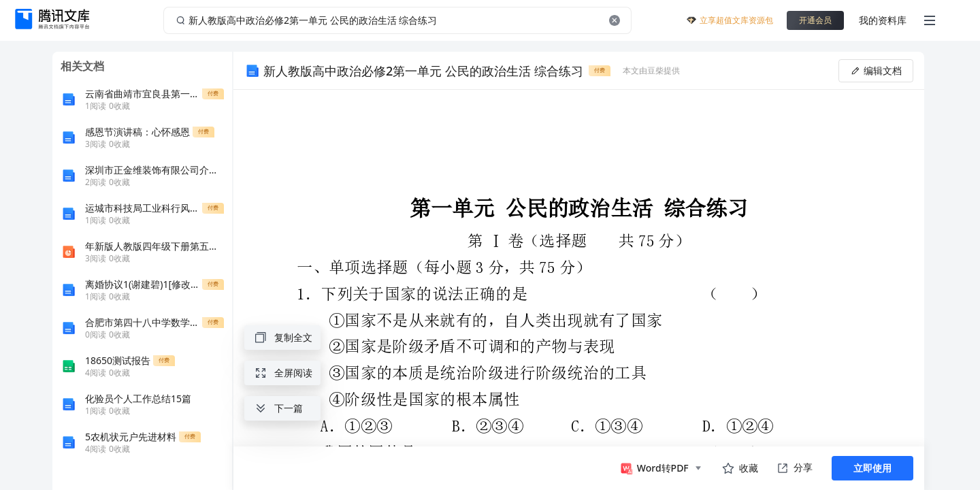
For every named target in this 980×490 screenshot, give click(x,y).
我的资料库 (883, 20)
